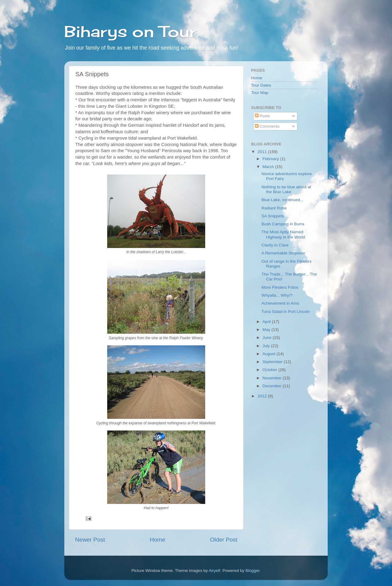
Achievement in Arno (281, 303)
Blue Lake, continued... (283, 200)
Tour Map (260, 93)
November (273, 378)
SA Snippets (273, 216)
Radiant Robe (274, 208)
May (267, 330)
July (267, 346)
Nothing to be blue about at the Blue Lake (286, 189)
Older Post (224, 540)
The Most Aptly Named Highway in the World (283, 234)
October (270, 370)
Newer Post (90, 540)
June (268, 338)
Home (157, 540)
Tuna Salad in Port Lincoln (286, 312)
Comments (267, 126)
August (269, 354)
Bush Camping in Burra (283, 224)
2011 (263, 152)
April (267, 322)
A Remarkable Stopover (283, 253)
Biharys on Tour (130, 31)
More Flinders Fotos (280, 287)
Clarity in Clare (275, 245)
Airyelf (215, 571)
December (273, 386)
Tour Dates (261, 85)
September (273, 362)
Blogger (253, 571)
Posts (262, 116)
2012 (263, 396)
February (271, 159)
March (269, 167)
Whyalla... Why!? (277, 295)
